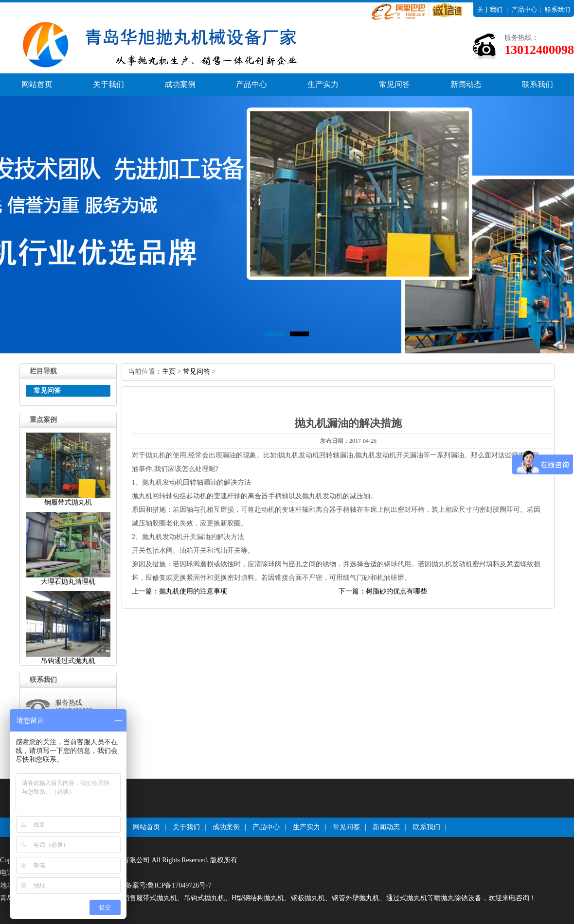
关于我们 (490, 9)
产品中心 (524, 9)
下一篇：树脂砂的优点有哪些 (383, 591)
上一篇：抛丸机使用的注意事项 (179, 591)
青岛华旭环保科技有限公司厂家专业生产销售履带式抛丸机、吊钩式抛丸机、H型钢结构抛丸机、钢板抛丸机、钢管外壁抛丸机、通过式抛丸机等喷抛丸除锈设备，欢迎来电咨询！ (268, 898)
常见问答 (395, 84)
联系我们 (557, 9)
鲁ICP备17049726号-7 (179, 885)
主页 (169, 372)
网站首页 (37, 84)
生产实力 (323, 84)
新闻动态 (466, 84)
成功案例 (180, 84)
